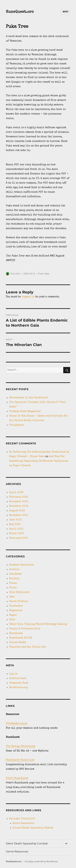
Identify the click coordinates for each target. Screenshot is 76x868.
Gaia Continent (19, 592)
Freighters (16, 425)
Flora (41, 274)
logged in (28, 297)
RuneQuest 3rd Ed (21, 638)
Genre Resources (23, 823)
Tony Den (15, 274)
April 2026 (16, 493)
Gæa (47, 274)
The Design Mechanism (21, 746)
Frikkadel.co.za (17, 724)
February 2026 (19, 497)
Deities (14, 579)
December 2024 (19, 506)
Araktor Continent (21, 565)
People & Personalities (25, 629)
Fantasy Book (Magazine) (25, 411)
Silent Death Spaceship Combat (33, 828)
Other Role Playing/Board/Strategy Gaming (38, 624)
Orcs (12, 620)
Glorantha (16, 606)
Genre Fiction (19, 601)
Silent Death (18, 642)
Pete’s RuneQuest (17, 778)
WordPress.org (18, 688)
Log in (13, 674)
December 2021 (19, 515)
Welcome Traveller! (22, 819)
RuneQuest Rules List (20, 760)
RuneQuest (16, 633)
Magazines (16, 611)
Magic (13, 615)
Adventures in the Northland (28, 398)
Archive (14, 570)
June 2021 (16, 520)
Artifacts (15, 574)
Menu (65, 12)
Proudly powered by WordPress (41, 862)
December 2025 (19, 502)
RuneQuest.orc (20, 12)
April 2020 (16, 529)
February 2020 (19, 538)
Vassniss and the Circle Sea (28, 647)
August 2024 (17, 511)
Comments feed (19, 683)
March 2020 (17, 534)
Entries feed (18, 678)
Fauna (13, 583)
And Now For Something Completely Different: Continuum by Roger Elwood (39, 461)
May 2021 (15, 524)
